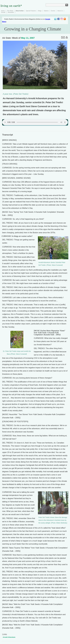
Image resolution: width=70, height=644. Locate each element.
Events (53, 11)
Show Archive (20, 11)
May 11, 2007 (28, 38)
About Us (60, 11)
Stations (46, 11)
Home (3, 11)
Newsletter (11, 12)
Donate (3, 12)
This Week (10, 11)
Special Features (31, 11)
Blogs (40, 11)
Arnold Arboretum (9, 637)
